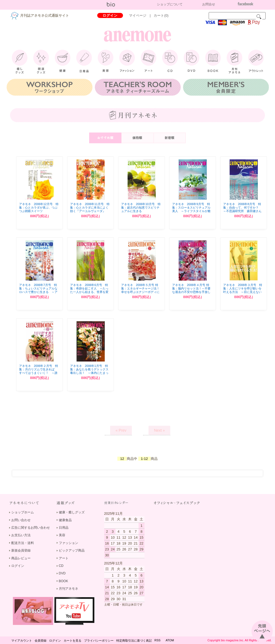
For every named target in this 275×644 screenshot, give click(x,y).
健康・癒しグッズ (72, 512)
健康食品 (65, 520)
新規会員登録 (21, 550)
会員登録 (41, 641)
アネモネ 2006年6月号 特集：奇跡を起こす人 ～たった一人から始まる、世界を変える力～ (89, 290)
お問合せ (209, 4)
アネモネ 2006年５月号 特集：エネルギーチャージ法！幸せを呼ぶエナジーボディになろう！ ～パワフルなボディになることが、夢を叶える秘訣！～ (141, 294)
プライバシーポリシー (99, 641)
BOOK (64, 581)
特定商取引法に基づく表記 (134, 641)
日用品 (64, 528)
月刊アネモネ (68, 589)
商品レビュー (21, 558)
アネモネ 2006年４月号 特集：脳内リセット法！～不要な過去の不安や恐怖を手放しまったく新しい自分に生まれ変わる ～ (191, 292)
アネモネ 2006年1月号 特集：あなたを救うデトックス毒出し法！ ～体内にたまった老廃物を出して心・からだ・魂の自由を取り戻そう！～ (89, 375)
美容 (62, 535)
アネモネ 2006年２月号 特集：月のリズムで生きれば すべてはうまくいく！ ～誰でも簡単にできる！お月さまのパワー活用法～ (39, 373)
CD (61, 566)
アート (64, 558)
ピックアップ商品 (72, 550)
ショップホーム (23, 512)
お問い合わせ (21, 520)
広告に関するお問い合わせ (31, 528)
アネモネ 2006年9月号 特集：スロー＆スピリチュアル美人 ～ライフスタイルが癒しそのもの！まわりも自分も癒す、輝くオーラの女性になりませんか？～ (191, 213)
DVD (62, 573)
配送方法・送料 (23, 543)
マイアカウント (22, 641)
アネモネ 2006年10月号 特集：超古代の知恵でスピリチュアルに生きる (141, 207)
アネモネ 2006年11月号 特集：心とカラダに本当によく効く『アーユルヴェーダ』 (90, 207)
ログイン (110, 15)
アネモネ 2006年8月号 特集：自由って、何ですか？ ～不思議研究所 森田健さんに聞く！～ (242, 209)
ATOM (170, 640)
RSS (158, 640)
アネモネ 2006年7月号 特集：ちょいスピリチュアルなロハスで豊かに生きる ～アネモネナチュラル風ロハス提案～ (38, 292)
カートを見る (73, 641)
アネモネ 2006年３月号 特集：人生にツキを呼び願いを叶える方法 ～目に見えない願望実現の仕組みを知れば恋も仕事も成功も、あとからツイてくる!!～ (243, 294)
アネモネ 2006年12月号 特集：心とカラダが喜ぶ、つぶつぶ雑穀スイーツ (39, 207)
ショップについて (170, 4)
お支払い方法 (21, 535)
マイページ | (142, 15)
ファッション (68, 543)
